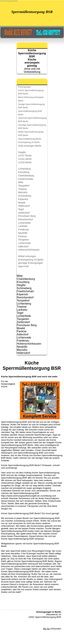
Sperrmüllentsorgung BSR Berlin (9, 1)
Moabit (22, 203)
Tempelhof (24, 186)
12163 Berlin (25, 162)
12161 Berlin (25, 159)
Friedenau (24, 230)
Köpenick (23, 199)
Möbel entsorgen (27, 256)
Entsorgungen (25, 87)
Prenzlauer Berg (27, 216)
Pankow (22, 236)
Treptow (22, 189)
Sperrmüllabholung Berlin (30, 139)
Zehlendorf (24, 213)
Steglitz (22, 152)
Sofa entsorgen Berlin (30, 146)
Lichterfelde (24, 223)
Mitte (21, 182)
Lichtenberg (25, 169)
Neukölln (23, 233)
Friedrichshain (26, 179)
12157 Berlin (25, 156)
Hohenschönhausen (29, 250)
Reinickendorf (26, 219)
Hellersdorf (24, 206)
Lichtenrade (25, 243)
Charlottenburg (26, 176)
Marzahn (23, 192)
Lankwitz (23, 226)
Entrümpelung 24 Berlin (29, 142)
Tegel (21, 209)
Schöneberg (25, 196)
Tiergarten (24, 240)
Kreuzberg (24, 172)
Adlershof (23, 246)
